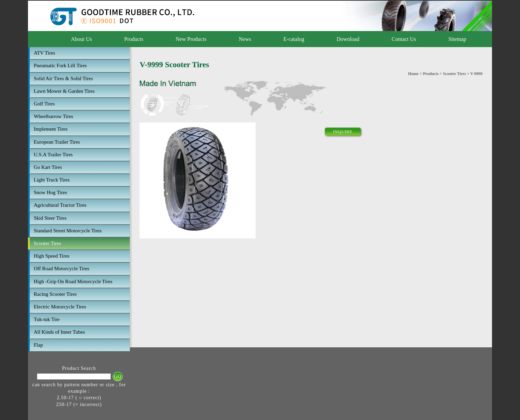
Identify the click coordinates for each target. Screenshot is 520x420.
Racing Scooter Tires (55, 294)
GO (118, 376)
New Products (191, 39)
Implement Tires (51, 129)
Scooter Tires (47, 243)
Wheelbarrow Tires (53, 116)
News (245, 39)
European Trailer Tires (57, 142)
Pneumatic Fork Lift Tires (60, 66)
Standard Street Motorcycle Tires (68, 231)
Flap (38, 345)
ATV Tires (45, 53)
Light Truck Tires (52, 180)
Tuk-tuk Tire (47, 319)
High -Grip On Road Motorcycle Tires (73, 281)
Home (413, 74)
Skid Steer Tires (50, 218)
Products (134, 39)
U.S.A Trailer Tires (53, 155)
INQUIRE (343, 132)
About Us (82, 39)
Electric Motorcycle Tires (60, 307)
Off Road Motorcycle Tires (62, 269)
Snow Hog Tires (50, 192)
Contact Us (404, 39)
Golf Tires (44, 104)
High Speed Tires (52, 256)
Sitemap (457, 39)
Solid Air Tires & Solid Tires (63, 78)
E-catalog (294, 39)
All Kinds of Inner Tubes (59, 332)
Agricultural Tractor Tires (60, 205)
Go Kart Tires (48, 167)
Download (348, 39)
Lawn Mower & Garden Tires (64, 91)
